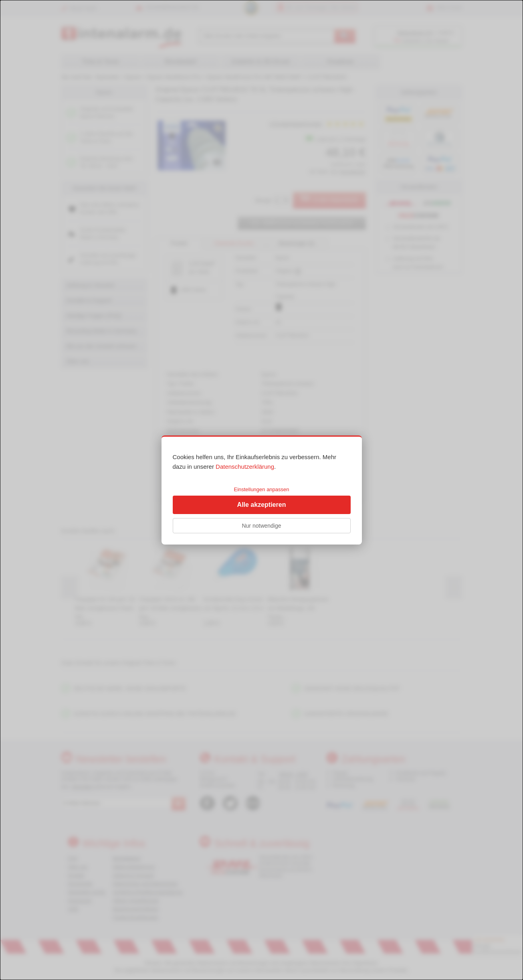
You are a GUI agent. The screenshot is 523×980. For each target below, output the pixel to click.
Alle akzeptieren (262, 505)
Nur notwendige (261, 526)
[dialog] (261, 490)
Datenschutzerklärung (245, 467)
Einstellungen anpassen (261, 489)
